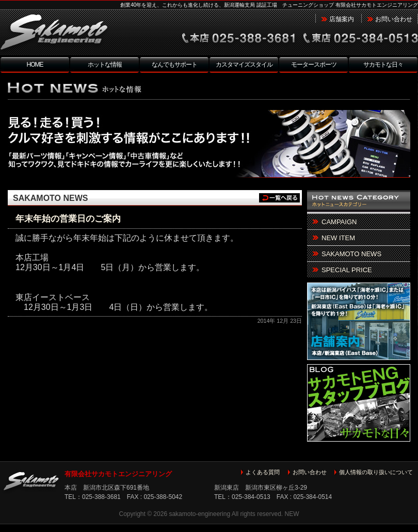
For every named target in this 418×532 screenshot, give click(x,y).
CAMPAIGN (339, 222)
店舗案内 (342, 19)
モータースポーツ (314, 65)
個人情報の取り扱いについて (376, 472)
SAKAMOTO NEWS (50, 198)
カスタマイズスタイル (244, 65)
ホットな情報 (105, 65)
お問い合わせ (394, 19)
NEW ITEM (338, 238)
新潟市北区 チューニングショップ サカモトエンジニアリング (75, 33)
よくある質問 (263, 472)
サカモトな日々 (383, 65)
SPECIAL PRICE (347, 270)
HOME (35, 65)
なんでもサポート (174, 65)
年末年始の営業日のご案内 (68, 218)
